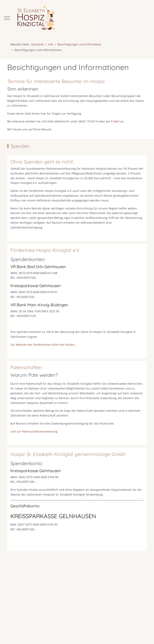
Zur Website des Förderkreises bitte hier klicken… (44, 349)
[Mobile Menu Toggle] (7, 18)
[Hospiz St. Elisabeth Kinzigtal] (77, 18)
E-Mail (115, 121)
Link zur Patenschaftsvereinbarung (34, 436)
